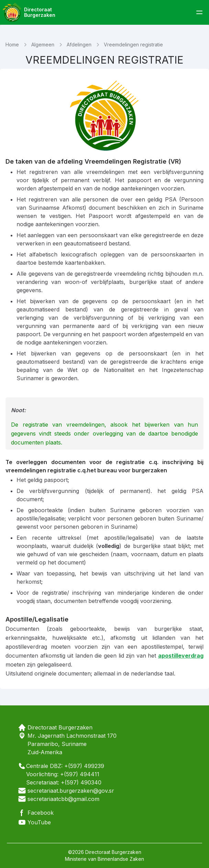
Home (12, 45)
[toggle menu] (199, 12)
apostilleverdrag (181, 656)
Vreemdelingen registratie (133, 45)
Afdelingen (79, 45)
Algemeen (43, 45)
